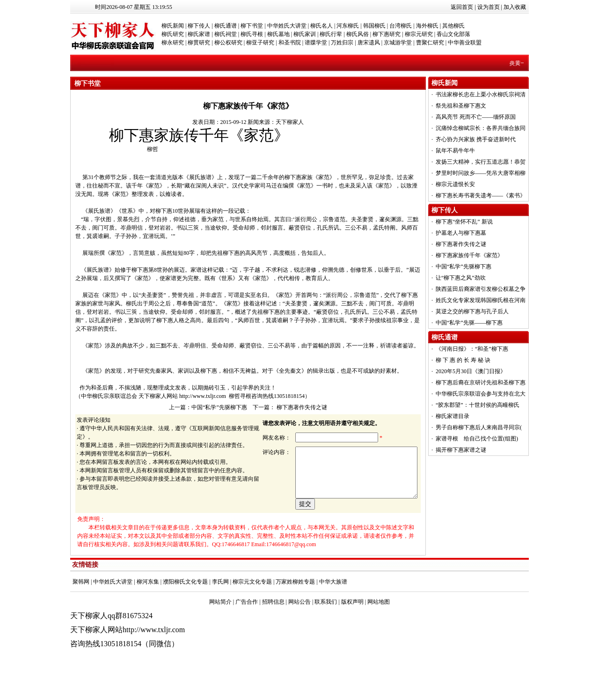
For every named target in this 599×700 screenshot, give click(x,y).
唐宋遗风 (369, 43)
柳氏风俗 (358, 34)
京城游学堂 (398, 43)
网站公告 (299, 634)
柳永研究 (173, 43)
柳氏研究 (173, 34)
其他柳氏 (453, 26)
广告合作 (247, 634)
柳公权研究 (228, 43)
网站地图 (379, 634)
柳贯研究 (199, 43)
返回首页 (462, 7)
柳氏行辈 (331, 34)
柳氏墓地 (278, 34)
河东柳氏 (348, 26)
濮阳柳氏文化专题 (185, 614)
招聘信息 (273, 634)
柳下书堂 (252, 26)
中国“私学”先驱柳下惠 (219, 407)
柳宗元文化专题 (252, 614)
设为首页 (489, 7)
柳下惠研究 (387, 34)
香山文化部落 (453, 34)
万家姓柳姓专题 (295, 614)
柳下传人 (199, 26)
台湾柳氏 (401, 26)
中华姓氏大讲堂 (287, 26)
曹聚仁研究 (430, 43)
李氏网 (220, 614)
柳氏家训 (305, 34)
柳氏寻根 (252, 34)
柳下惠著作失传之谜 (301, 407)
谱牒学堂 (316, 43)
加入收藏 (515, 7)
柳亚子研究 (260, 43)
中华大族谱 (333, 614)
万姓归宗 (342, 43)
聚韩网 (81, 614)
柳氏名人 (321, 26)
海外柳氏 (427, 26)
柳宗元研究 (419, 34)
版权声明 (352, 634)
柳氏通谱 (226, 26)
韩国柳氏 (374, 26)
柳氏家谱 (199, 34)
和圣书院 (290, 43)
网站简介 (220, 634)
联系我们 (326, 634)
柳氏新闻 (173, 26)
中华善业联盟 (465, 43)
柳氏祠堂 (226, 34)
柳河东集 (148, 614)
